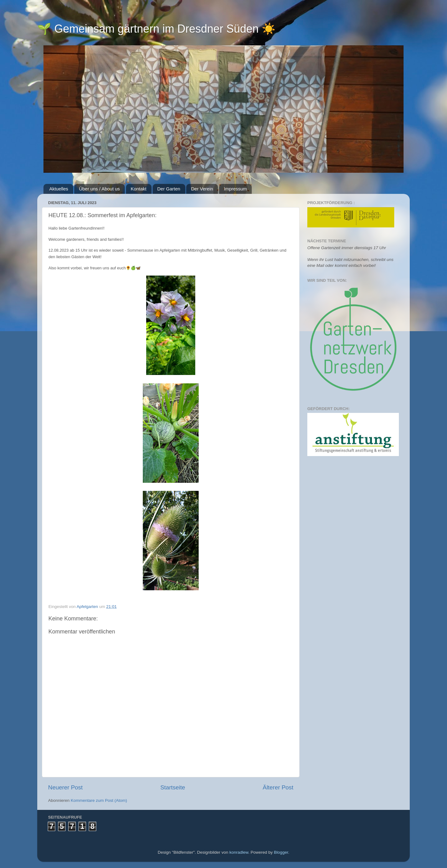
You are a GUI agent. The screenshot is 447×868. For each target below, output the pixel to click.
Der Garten (169, 189)
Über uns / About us (99, 189)
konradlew (239, 852)
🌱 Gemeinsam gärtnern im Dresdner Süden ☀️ (156, 29)
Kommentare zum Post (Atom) (99, 800)
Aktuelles (59, 189)
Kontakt (139, 189)
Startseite (173, 787)
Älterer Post (278, 787)
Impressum (235, 189)
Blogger (281, 852)
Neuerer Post (65, 787)
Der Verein (202, 189)
